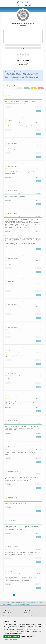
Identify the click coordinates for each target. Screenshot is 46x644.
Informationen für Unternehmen (31, 616)
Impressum (6, 640)
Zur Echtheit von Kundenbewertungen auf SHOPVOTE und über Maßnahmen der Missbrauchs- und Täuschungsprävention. (22, 78)
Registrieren (6, 616)
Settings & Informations (27, 637)
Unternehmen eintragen (29, 614)
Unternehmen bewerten (23, 45)
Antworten (39, 111)
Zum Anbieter (23, 48)
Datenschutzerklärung (13, 640)
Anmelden (5, 614)
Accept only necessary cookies (12, 637)
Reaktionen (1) (8, 231)
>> (33, 595)
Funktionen (18, 5)
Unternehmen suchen (27, 5)
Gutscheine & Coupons (8, 613)
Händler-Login (27, 613)
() (38, 107)
